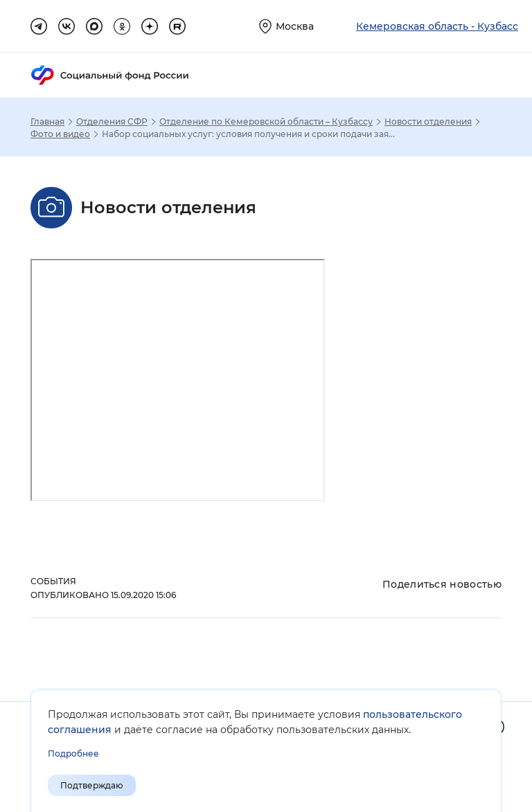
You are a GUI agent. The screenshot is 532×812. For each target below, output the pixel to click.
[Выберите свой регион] (286, 26)
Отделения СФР (112, 122)
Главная (47, 122)
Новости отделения (428, 122)
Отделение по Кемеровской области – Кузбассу (266, 122)
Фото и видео (60, 134)
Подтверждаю (92, 785)
